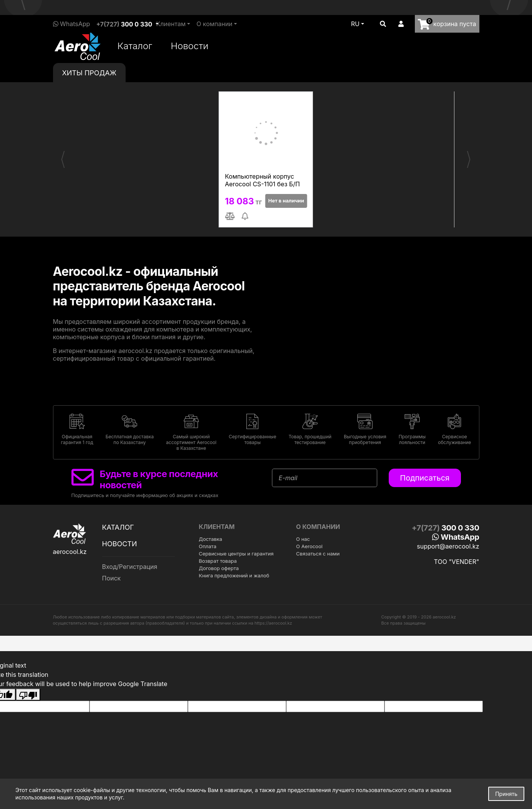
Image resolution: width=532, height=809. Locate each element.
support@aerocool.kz (448, 546)
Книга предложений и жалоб (234, 575)
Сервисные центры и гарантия (236, 554)
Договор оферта (219, 568)
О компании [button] (214, 24)
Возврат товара (218, 561)
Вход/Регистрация (130, 567)
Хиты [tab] (89, 73)
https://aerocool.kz (273, 623)
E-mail (288, 478)
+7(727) (124, 24)
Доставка (211, 539)
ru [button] (355, 24)
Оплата (208, 546)
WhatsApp (72, 24)
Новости (189, 46)
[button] (383, 24)
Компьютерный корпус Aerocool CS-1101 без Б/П (263, 180)
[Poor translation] (28, 695)
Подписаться (425, 478)
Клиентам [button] (171, 24)
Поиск (112, 578)
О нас (303, 539)
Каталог (135, 46)
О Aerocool (309, 546)
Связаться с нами (318, 554)
